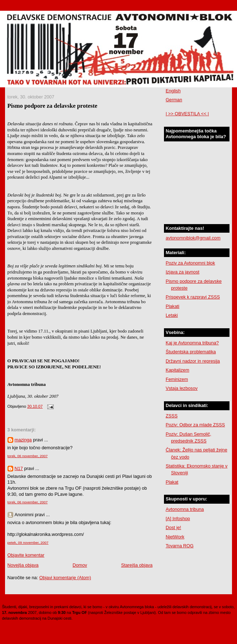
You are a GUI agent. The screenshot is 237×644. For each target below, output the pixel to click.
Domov (80, 565)
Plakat (172, 482)
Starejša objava (137, 565)
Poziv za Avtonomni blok (190, 263)
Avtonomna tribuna (185, 509)
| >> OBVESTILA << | (187, 114)
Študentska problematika (191, 352)
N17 (19, 468)
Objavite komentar (26, 555)
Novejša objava (23, 565)
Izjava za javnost (183, 272)
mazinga (23, 440)
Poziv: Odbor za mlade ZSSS (195, 425)
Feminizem (177, 379)
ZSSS (172, 416)
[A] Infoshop (178, 519)
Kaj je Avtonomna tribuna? (192, 343)
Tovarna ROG (180, 546)
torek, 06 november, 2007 (28, 456)
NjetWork (175, 537)
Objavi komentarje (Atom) (65, 578)
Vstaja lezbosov (182, 388)
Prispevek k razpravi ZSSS (193, 297)
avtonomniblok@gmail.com (193, 238)
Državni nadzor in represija (193, 361)
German (174, 100)
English (173, 91)
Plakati (173, 306)
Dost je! (173, 527)
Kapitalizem (178, 370)
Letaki (172, 315)
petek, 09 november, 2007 (28, 543)
